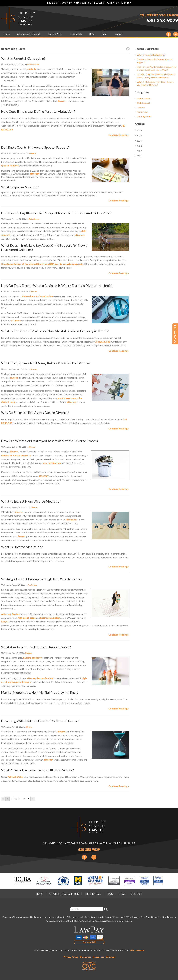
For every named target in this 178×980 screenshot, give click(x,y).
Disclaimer (86, 957)
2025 (138, 135)
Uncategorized (144, 116)
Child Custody (33, 64)
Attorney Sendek (10, 614)
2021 (138, 156)
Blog (92, 34)
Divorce (32, 153)
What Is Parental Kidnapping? (151, 55)
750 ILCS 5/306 (15, 777)
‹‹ (3, 799)
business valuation (50, 618)
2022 (138, 151)
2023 (138, 146)
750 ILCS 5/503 (103, 342)
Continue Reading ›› (119, 135)
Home (7, 34)
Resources (98, 957)
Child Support (34, 219)
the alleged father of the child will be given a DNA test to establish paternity (42, 264)
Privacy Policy (71, 957)
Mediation (71, 520)
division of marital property (16, 455)
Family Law (32, 585)
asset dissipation (52, 463)
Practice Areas (55, 34)
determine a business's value (37, 296)
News (104, 34)
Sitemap (110, 957)
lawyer (62, 101)
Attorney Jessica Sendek (29, 34)
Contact (118, 34)
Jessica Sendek (45, 678)
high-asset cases (27, 618)
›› (33, 799)
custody (32, 69)
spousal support (10, 166)
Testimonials (76, 34)
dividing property (32, 658)
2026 (138, 130)
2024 (138, 141)
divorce (14, 378)
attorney (34, 174)
